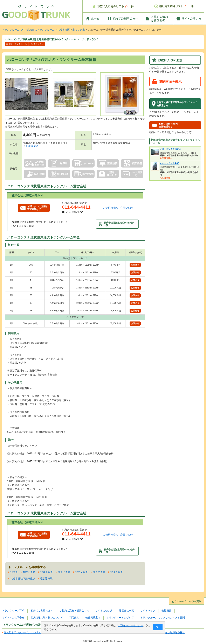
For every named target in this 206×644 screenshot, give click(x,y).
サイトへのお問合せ (13, 618)
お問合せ (135, 265)
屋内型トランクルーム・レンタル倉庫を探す (29, 632)
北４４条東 (117, 572)
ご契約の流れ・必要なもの (118, 208)
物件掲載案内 (93, 618)
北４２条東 (99, 572)
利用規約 (74, 618)
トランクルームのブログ (120, 618)
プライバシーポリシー (131, 625)
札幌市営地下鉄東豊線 (23, 579)
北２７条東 (82, 572)
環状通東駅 (46, 579)
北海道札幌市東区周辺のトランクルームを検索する (177, 104)
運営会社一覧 (126, 611)
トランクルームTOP (13, 30)
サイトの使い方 (104, 611)
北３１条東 (47, 572)
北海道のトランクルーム (41, 30)
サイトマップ (148, 611)
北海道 (14, 572)
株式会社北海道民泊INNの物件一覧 (117, 224)
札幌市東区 (63, 30)
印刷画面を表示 (170, 82)
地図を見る (32, 146)
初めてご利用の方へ (42, 611)
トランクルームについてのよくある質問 (163, 618)
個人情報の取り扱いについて (47, 618)
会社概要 (166, 611)
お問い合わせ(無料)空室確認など (34, 208)
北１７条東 (79, 30)
